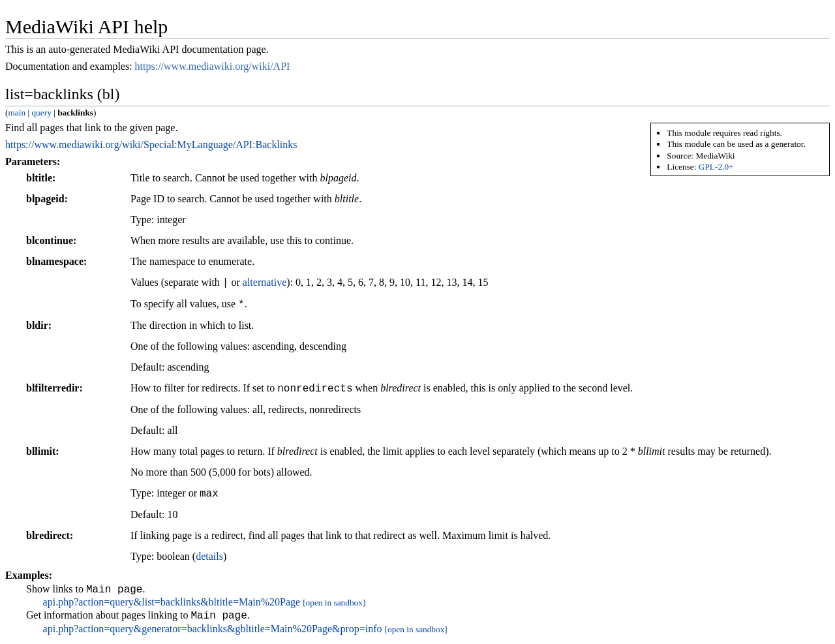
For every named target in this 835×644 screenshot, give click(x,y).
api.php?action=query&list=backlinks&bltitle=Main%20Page (172, 604)
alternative (265, 283)
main (17, 113)
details (209, 556)
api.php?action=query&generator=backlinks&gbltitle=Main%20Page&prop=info (213, 633)
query (41, 113)
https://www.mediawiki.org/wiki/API (213, 66)
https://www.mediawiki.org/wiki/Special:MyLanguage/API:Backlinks (151, 145)
